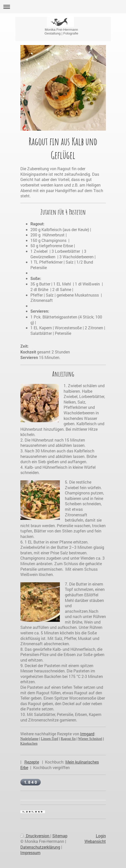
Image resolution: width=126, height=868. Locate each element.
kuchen (32, 744)
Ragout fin (68, 739)
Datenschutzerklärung (40, 847)
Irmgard (87, 734)
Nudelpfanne (29, 739)
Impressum (30, 853)
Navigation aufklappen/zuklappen (63, 7)
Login (101, 836)
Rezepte (32, 762)
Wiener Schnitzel (90, 739)
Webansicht (95, 841)
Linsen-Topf (50, 739)
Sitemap (60, 836)
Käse (24, 744)
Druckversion (35, 836)
